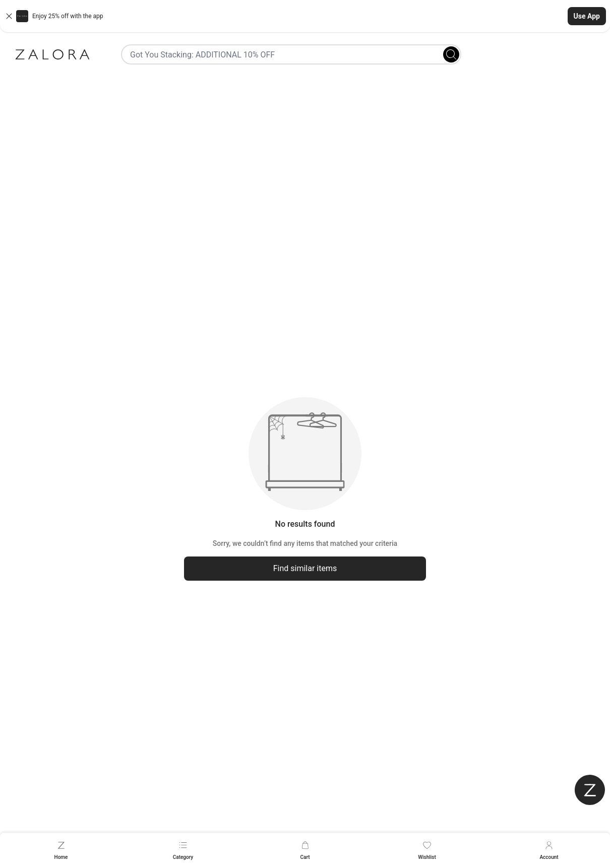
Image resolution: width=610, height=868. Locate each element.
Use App (587, 16)
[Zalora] (52, 54)
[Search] (451, 54)
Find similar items (305, 568)
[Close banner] (9, 16)
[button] (305, 16)
